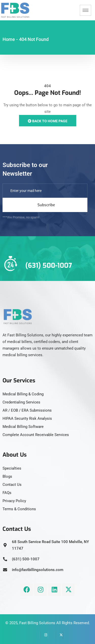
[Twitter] (59, 635)
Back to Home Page (48, 121)
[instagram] (44, 635)
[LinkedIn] (52, 635)
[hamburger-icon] (86, 10)
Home (9, 39)
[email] (45, 191)
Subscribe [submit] (46, 205)
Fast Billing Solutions (37, 623)
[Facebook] (36, 635)
